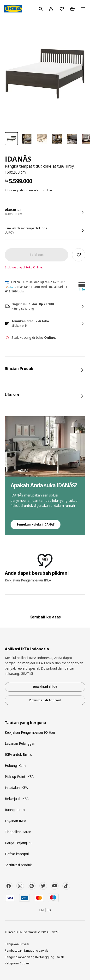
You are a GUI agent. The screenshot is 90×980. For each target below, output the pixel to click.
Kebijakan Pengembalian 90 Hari (30, 732)
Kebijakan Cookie (17, 963)
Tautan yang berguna (25, 723)
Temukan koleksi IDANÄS (36, 524)
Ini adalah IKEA (16, 788)
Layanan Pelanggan (20, 743)
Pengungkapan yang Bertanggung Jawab (35, 957)
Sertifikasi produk (18, 865)
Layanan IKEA (15, 821)
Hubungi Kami (16, 765)
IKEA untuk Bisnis (18, 754)
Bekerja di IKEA (17, 799)
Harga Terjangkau (19, 843)
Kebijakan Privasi (17, 944)
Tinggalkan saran (18, 832)
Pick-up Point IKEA (19, 777)
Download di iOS (45, 687)
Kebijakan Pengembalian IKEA (28, 580)
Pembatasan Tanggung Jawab (27, 950)
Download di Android (45, 700)
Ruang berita (15, 810)
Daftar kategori (17, 854)
